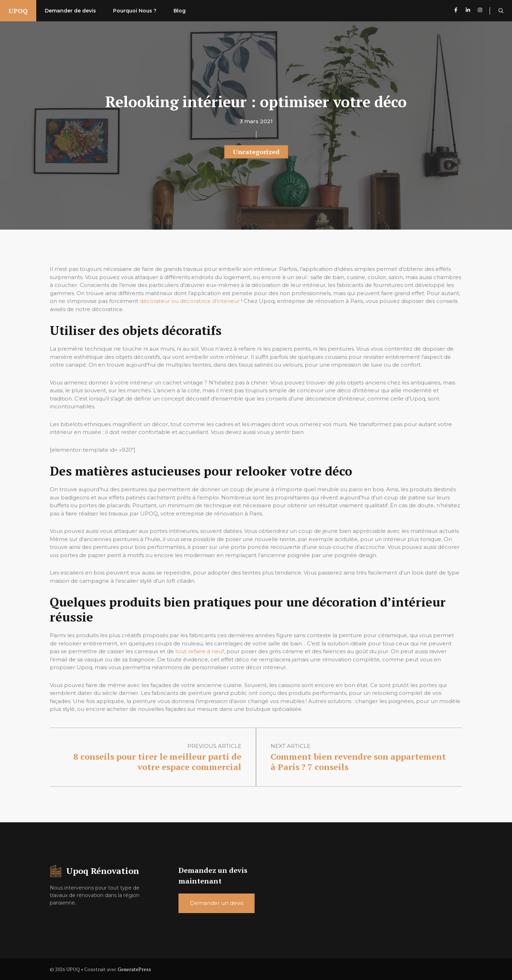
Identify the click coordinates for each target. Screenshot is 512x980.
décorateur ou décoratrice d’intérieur (190, 301)
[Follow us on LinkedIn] (468, 11)
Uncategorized (256, 152)
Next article (290, 746)
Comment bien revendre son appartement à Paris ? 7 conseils (358, 762)
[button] (501, 11)
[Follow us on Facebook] (456, 11)
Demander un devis (217, 903)
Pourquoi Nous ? (135, 11)
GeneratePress (134, 969)
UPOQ (18, 11)
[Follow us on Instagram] (484, 11)
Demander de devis (70, 11)
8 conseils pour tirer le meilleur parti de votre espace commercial (157, 762)
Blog (180, 11)
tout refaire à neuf (200, 651)
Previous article (214, 746)
